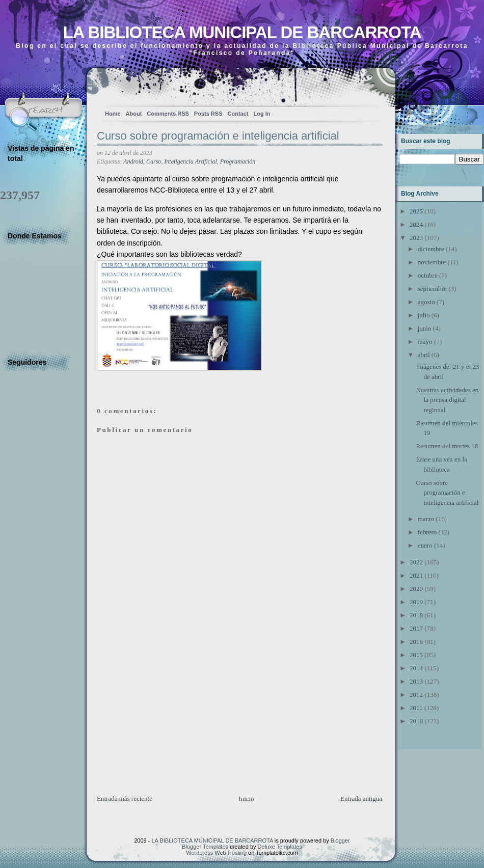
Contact (238, 114)
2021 (416, 575)
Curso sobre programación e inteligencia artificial (218, 136)
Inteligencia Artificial (190, 161)
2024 (416, 224)
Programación (238, 161)
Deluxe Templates (280, 847)
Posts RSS (208, 114)
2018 (416, 615)
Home (113, 114)
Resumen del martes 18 (447, 446)
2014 (416, 668)
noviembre (432, 262)
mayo (425, 342)
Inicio (246, 798)
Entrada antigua (361, 798)
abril (424, 355)
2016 (416, 642)
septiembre (432, 289)
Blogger (340, 840)
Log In (262, 114)
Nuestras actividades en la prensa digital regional (447, 400)
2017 (416, 628)
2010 (416, 721)
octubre (428, 275)
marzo (426, 519)
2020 (416, 589)
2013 (416, 681)
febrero (427, 532)
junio (425, 328)
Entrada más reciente (125, 798)
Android (133, 161)
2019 (416, 602)
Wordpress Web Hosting (216, 853)
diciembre (431, 249)
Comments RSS (168, 114)
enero (425, 545)
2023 (416, 238)
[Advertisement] (173, 722)
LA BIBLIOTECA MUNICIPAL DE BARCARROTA (242, 32)
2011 (416, 708)
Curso (154, 161)
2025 (416, 211)
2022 (416, 562)
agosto (426, 302)
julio (424, 315)
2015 (416, 655)
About (134, 114)
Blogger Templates (205, 847)
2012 (416, 695)
